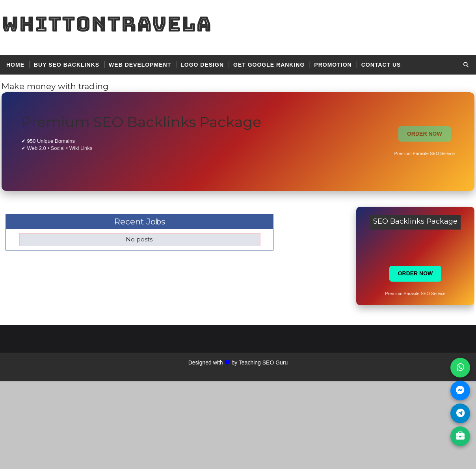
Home (15, 65)
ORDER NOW (425, 134)
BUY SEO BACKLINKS (67, 65)
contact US (381, 65)
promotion (333, 65)
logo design (202, 65)
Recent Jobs (140, 221)
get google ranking (269, 65)
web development (140, 65)
